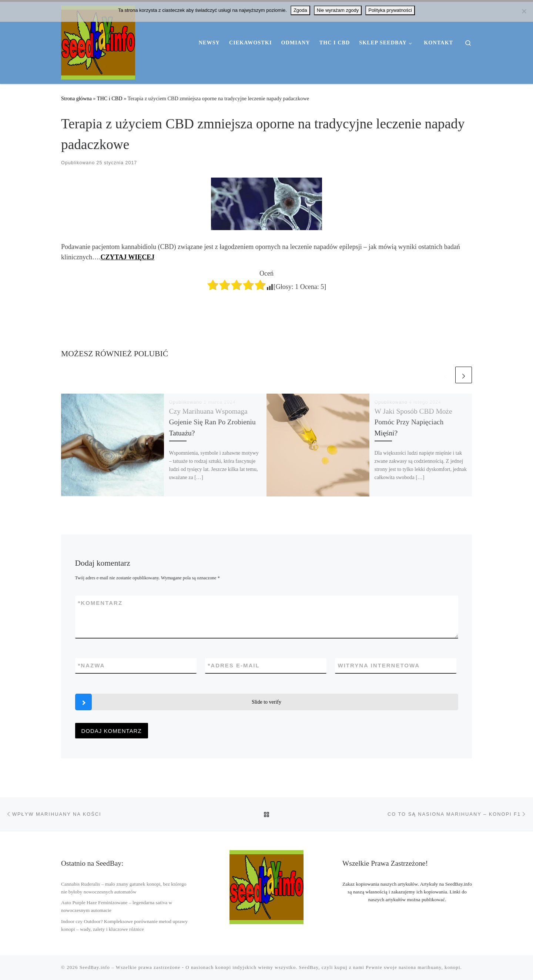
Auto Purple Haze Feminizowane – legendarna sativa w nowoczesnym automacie (117, 906)
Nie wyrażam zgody (338, 10)
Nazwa (92, 665)
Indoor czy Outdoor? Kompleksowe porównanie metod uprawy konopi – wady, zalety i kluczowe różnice (124, 925)
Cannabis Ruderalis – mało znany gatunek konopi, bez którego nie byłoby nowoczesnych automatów (124, 888)
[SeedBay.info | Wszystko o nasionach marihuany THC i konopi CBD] (98, 41)
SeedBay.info (95, 967)
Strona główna (76, 98)
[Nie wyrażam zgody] (524, 11)
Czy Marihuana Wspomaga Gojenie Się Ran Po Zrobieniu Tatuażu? (212, 422)
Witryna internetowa (379, 665)
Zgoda (300, 10)
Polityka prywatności (390, 10)
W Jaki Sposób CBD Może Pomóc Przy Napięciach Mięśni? (413, 422)
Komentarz (100, 603)
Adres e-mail (234, 665)
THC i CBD (110, 98)
